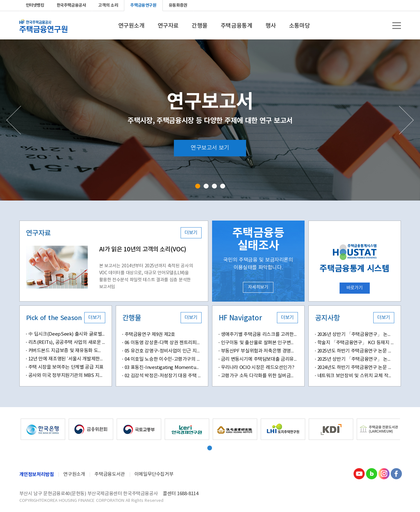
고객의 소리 (108, 5)
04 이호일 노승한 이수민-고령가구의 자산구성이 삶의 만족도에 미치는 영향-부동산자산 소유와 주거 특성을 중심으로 (163, 359)
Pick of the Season (54, 318)
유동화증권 (178, 5)
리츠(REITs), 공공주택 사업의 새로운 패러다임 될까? (67, 342)
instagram (386, 5)
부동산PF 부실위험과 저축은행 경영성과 (259, 351)
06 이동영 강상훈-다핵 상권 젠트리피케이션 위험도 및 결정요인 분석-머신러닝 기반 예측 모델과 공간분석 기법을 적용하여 (163, 343)
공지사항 (327, 318)
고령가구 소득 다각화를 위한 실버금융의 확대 (259, 376)
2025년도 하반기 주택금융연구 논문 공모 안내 (356, 351)
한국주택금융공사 (71, 5)
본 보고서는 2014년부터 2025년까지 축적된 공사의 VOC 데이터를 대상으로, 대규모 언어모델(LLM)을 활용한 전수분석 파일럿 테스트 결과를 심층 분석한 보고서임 (146, 276)
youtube (365, 5)
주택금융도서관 (110, 474)
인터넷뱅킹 (35, 5)
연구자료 (168, 26)
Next (406, 120)
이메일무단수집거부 (154, 474)
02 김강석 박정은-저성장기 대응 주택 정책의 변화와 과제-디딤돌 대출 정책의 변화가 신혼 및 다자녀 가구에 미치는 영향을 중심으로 (163, 376)
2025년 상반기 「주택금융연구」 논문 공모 (356, 359)
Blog (371, 474)
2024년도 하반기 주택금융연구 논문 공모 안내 (356, 368)
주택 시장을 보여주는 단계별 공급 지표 (66, 367)
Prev (14, 120)
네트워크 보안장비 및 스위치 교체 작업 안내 (356, 376)
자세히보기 (258, 287)
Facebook (396, 5)
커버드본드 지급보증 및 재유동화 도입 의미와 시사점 (67, 351)
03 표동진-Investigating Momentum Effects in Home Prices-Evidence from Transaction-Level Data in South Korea (163, 368)
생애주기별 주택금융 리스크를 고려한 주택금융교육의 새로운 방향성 (259, 335)
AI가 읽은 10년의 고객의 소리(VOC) (143, 249)
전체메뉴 (397, 26)
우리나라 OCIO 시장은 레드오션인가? (258, 368)
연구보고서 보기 (210, 148)
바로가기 (355, 288)
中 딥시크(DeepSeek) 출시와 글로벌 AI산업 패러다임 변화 (67, 334)
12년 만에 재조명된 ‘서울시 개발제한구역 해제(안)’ (67, 359)
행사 (271, 26)
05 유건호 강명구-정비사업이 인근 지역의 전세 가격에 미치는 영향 (163, 351)
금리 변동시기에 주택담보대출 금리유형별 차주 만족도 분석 (259, 359)
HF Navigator (240, 318)
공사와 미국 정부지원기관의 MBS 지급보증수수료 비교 (67, 375)
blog (375, 5)
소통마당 (300, 26)
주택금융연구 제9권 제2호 (150, 335)
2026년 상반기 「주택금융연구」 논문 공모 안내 (356, 335)
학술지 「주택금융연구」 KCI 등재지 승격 (356, 343)
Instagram (384, 474)
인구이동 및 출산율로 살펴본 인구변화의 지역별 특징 (259, 343)
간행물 (200, 26)
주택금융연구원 (143, 5)
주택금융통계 (237, 26)
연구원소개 (131, 26)
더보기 (191, 233)
